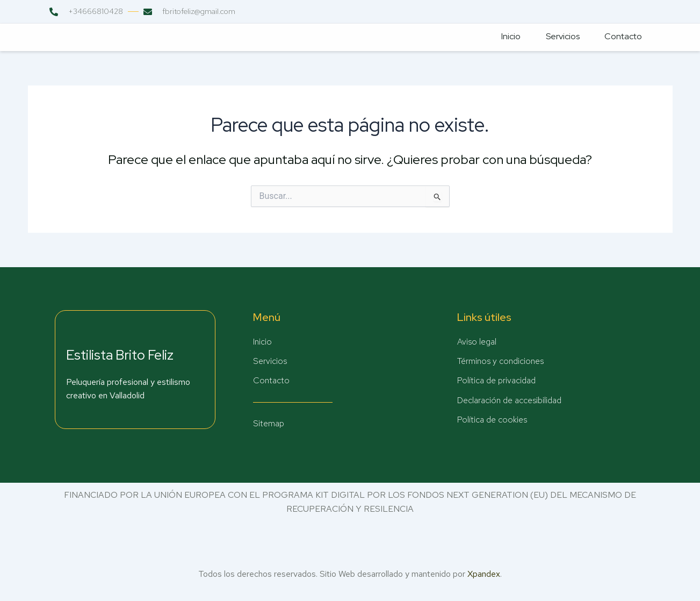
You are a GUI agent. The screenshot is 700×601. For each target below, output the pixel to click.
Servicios (558, 37)
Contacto (621, 37)
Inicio (505, 37)
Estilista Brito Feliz (120, 355)
